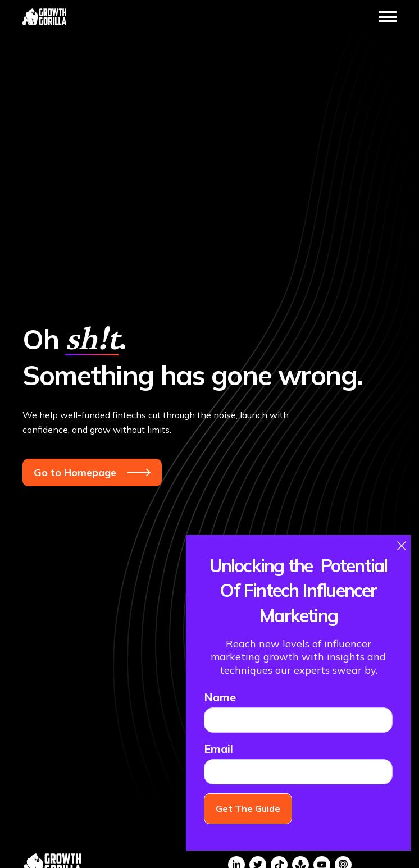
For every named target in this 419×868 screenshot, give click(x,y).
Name (220, 697)
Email (218, 749)
